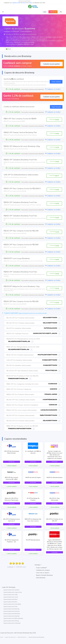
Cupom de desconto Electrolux (11, 609)
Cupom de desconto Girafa (10, 595)
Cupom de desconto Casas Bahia (12, 604)
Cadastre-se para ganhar (51, 64)
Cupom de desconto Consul (11, 597)
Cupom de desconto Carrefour (11, 590)
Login (45, 12)
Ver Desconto (12, 462)
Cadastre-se (53, 12)
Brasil (8, 49)
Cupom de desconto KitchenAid (12, 614)
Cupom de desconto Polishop (11, 621)
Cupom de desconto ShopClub (11, 616)
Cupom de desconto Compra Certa (13, 592)
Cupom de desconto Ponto (10, 607)
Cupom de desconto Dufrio (10, 599)
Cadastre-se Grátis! (53, 89)
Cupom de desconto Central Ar (12, 611)
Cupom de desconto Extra (10, 602)
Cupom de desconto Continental (12, 623)
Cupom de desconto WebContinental (13, 618)
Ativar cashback (56, 82)
